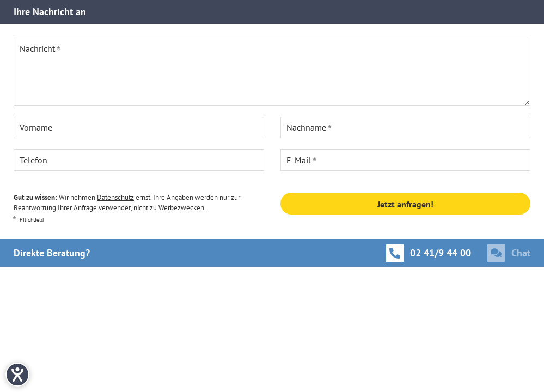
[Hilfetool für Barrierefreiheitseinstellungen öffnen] (17, 375)
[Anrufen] (429, 253)
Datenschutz (115, 197)
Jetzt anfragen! (405, 204)
